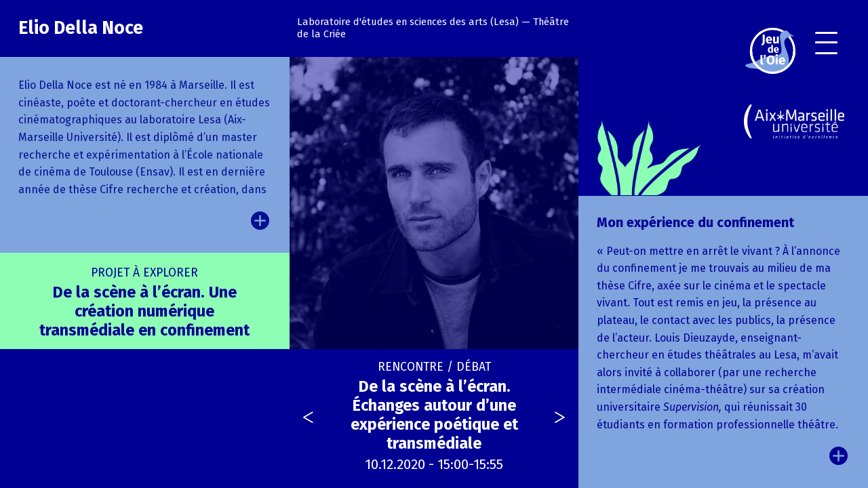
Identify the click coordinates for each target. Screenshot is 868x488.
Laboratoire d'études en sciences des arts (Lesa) (408, 22)
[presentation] (308, 419)
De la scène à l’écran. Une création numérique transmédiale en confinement (144, 303)
